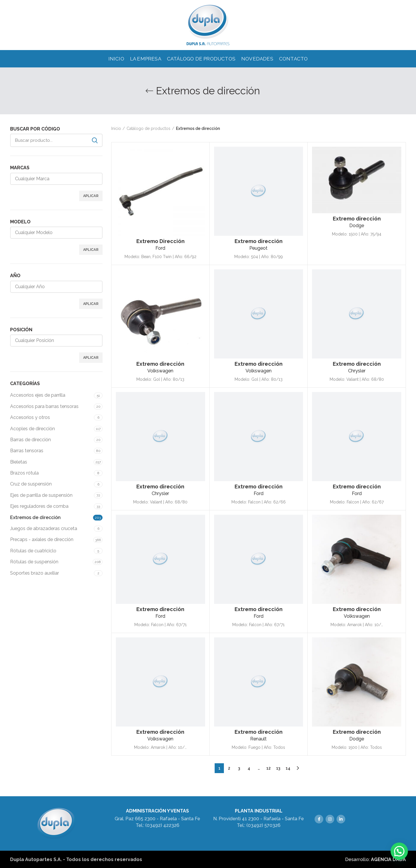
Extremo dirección (259, 241)
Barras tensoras (27, 451)
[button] (399, 851)
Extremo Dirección (160, 241)
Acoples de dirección (32, 429)
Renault (258, 739)
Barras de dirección (30, 440)
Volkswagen (160, 371)
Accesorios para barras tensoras (44, 406)
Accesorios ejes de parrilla (38, 395)
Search (95, 140)
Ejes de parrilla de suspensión (41, 495)
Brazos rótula (24, 473)
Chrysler (357, 371)
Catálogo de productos (148, 128)
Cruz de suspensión (31, 484)
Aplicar (91, 196)
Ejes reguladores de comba (39, 506)
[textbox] (61, 179)
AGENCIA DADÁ (388, 859)
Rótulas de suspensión (34, 562)
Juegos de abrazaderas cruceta (44, 528)
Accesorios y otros (30, 417)
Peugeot (258, 248)
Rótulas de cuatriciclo (33, 551)
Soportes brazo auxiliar (35, 573)
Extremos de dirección (35, 517)
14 (288, 768)
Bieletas (19, 462)
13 (278, 768)
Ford (160, 248)
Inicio (116, 128)
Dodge (357, 226)
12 (269, 768)
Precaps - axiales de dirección (42, 539)
